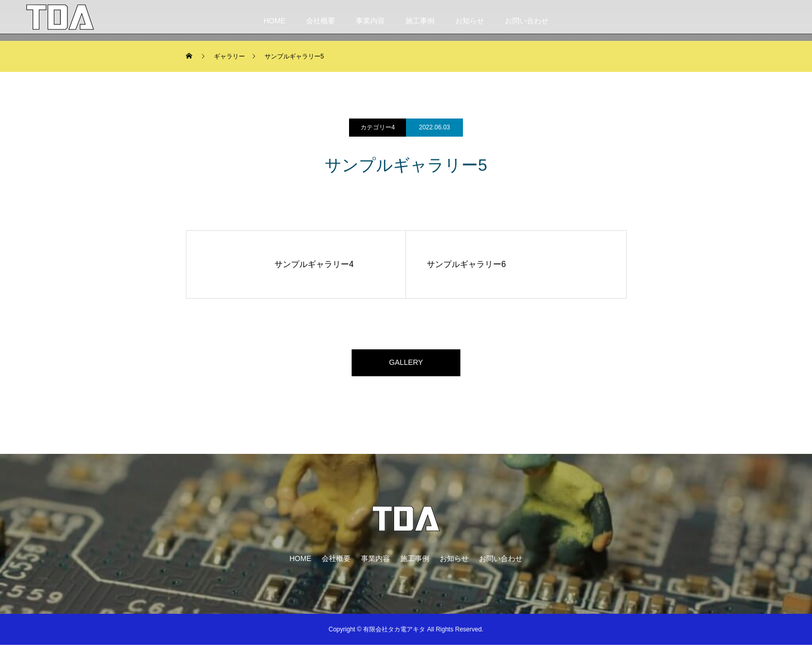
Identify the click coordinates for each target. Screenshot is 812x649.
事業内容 (370, 21)
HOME (274, 21)
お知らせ (470, 21)
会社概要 (321, 21)
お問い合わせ (527, 21)
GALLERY (406, 365)
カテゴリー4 (378, 127)
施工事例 (420, 21)
